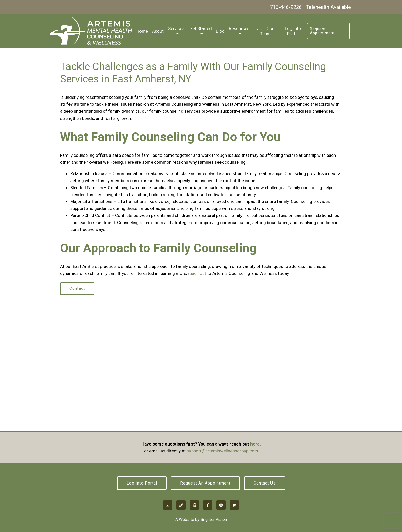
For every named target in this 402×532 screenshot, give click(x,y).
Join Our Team (265, 31)
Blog (220, 31)
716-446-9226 (286, 7)
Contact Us (265, 483)
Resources (239, 28)
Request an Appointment (205, 483)
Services (176, 28)
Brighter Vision (214, 520)
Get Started (201, 28)
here (255, 444)
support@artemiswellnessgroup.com (222, 451)
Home (142, 31)
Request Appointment (322, 31)
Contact (77, 288)
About (158, 31)
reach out (197, 273)
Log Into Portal (293, 31)
